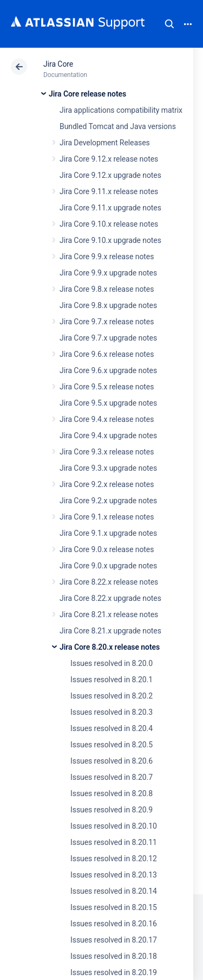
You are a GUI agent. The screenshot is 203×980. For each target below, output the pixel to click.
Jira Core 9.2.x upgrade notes (108, 501)
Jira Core (58, 64)
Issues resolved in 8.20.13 (114, 875)
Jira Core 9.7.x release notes (107, 322)
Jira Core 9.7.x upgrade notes (108, 338)
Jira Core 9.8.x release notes (107, 289)
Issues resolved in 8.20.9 (112, 810)
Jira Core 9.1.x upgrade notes (108, 533)
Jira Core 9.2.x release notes (107, 484)
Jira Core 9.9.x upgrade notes (108, 273)
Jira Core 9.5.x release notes (107, 387)
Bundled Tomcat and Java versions (118, 126)
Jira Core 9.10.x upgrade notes (110, 240)
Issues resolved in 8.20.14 (114, 891)
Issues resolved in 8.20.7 (112, 777)
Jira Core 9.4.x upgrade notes (108, 435)
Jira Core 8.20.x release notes (110, 647)
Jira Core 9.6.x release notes (107, 354)
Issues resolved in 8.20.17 (114, 940)
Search (169, 24)
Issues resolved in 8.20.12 (114, 859)
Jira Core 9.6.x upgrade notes (108, 370)
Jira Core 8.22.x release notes (109, 582)
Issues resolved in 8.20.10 (114, 826)
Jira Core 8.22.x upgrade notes (110, 598)
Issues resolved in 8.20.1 (112, 680)
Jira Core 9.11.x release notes (109, 191)
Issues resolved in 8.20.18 (114, 956)
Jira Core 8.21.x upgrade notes (110, 631)
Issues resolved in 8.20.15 (114, 907)
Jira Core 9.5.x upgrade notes (108, 403)
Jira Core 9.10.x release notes (109, 224)
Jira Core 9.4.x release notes (107, 419)
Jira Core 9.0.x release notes (107, 549)
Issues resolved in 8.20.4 (112, 728)
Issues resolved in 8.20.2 (112, 696)
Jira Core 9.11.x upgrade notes (110, 208)
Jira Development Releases (105, 143)
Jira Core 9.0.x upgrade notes (108, 566)
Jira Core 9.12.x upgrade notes (110, 175)
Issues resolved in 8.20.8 (112, 793)
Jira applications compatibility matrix (121, 110)
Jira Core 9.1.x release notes (107, 517)
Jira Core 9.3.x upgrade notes (108, 468)
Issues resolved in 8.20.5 (112, 745)
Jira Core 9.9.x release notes (107, 257)
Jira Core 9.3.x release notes (107, 452)
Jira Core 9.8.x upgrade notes (108, 305)
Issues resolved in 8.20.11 (114, 842)
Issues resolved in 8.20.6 (112, 761)
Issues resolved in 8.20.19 (114, 972)
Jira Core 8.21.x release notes (109, 614)
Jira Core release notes (87, 94)
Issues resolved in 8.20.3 (112, 712)
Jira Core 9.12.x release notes (109, 159)
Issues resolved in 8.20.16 (114, 924)
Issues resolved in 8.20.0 (112, 663)
